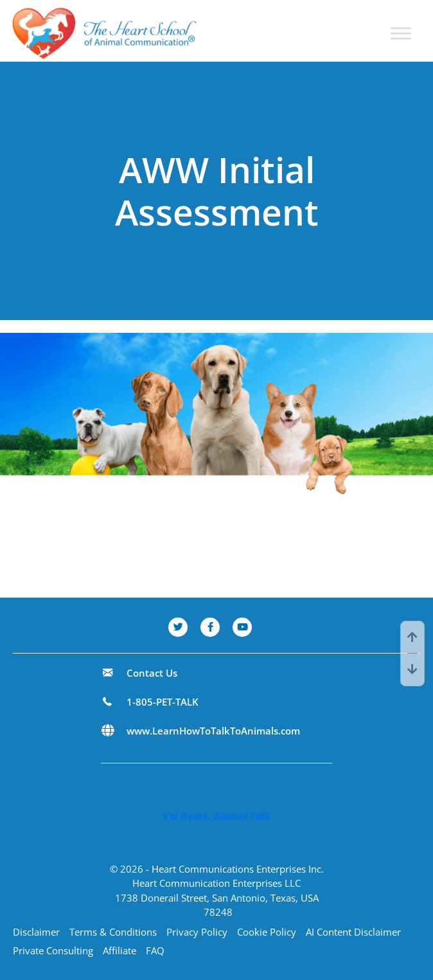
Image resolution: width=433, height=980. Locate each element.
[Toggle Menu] (401, 34)
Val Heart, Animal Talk (216, 815)
